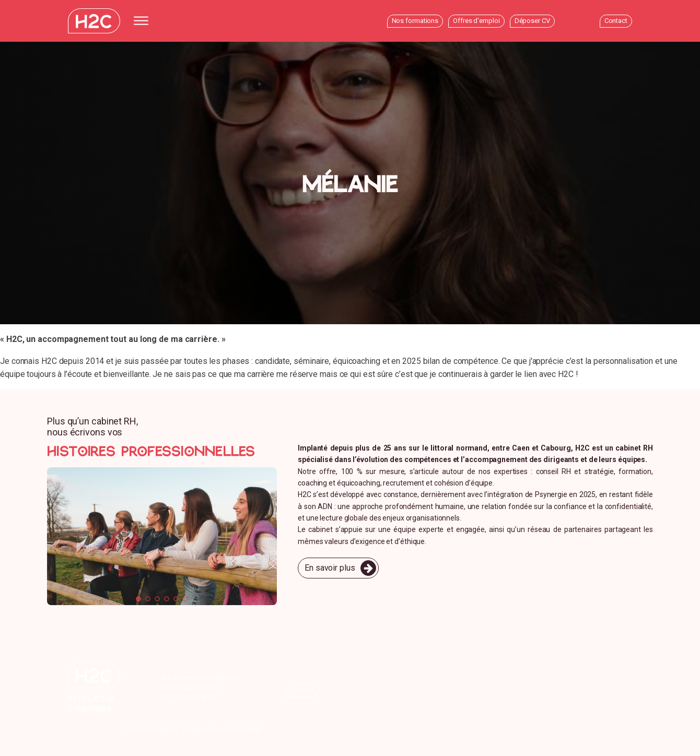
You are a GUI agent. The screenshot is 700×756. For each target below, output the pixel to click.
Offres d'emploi (476, 21)
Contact (616, 21)
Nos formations (415, 21)
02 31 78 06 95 (194, 698)
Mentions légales (152, 729)
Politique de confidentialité (222, 729)
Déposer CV (532, 21)
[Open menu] (144, 21)
